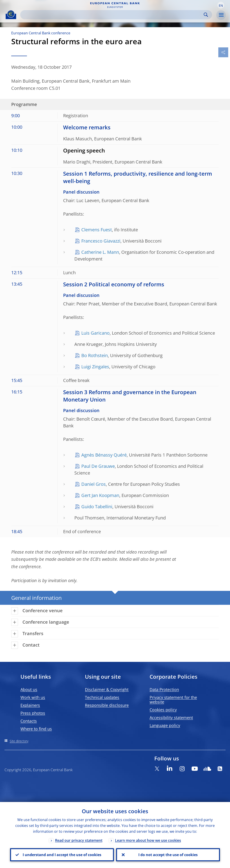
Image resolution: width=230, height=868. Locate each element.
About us (29, 689)
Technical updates (102, 697)
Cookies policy (163, 710)
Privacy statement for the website (173, 700)
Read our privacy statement (79, 840)
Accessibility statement (171, 718)
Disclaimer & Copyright (107, 689)
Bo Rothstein (95, 355)
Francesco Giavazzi (101, 241)
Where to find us (36, 729)
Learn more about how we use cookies (148, 840)
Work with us (33, 697)
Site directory (19, 741)
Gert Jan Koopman (100, 495)
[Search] (113, 15)
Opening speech (84, 150)
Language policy (165, 725)
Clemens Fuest (97, 230)
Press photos (33, 713)
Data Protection (164, 689)
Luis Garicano (95, 333)
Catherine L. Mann (100, 252)
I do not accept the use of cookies (168, 855)
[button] (221, 5)
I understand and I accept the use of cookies (62, 855)
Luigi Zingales (95, 367)
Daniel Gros (94, 484)
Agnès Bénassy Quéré (104, 455)
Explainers (30, 705)
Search (206, 15)
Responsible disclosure (107, 705)
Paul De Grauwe (98, 466)
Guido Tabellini (97, 507)
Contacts (29, 721)
